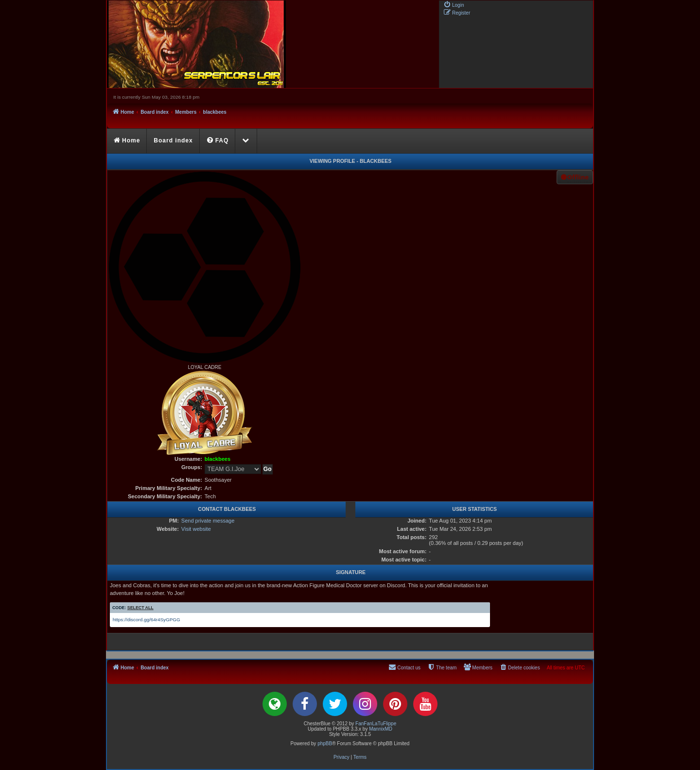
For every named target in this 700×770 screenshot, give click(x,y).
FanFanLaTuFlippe (376, 724)
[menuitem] (454, 4)
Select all (140, 608)
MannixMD (381, 729)
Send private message (208, 521)
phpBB (325, 744)
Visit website (196, 529)
